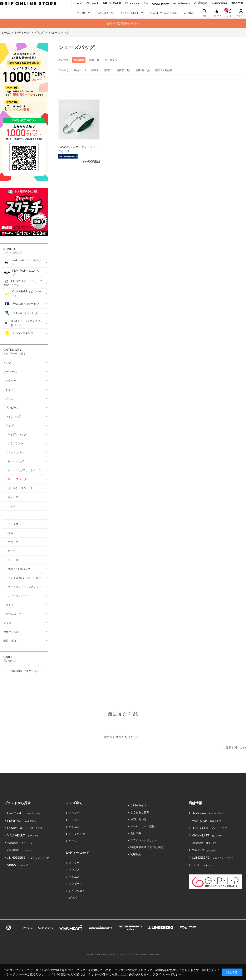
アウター (74, 813)
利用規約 (136, 854)
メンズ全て (74, 803)
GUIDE (189, 13)
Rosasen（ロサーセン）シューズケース (79, 149)
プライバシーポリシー (144, 840)
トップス (74, 820)
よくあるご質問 (140, 812)
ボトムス (74, 827)
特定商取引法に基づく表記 (147, 847)
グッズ (73, 841)
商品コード (80, 70)
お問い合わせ (138, 819)
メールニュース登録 (142, 826)
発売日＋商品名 (163, 70)
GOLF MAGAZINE (164, 13)
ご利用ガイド (138, 805)
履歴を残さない (236, 748)
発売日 (108, 70)
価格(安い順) (123, 70)
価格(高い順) (143, 70)
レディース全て (77, 853)
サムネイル (111, 60)
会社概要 (136, 833)
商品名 (95, 70)
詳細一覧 (94, 60)
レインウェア (77, 834)
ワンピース (76, 883)
